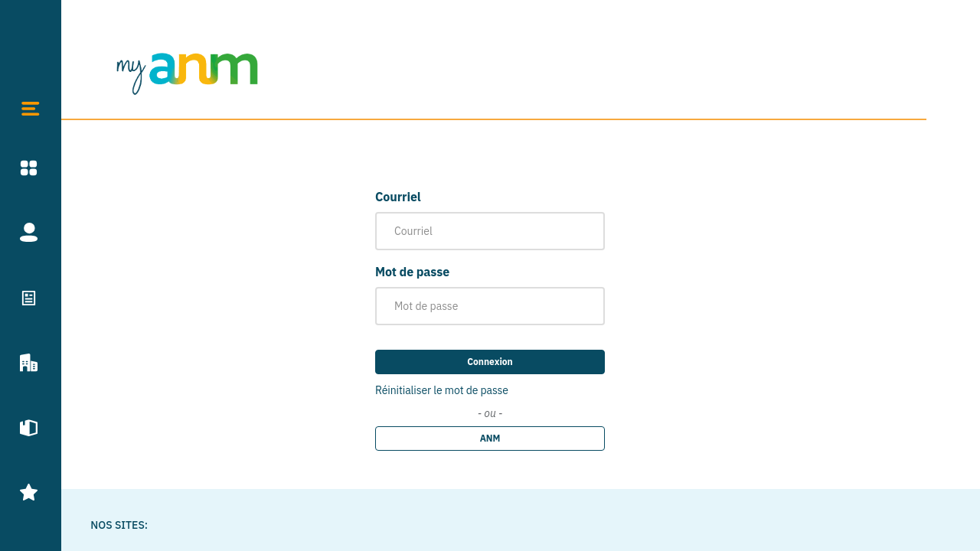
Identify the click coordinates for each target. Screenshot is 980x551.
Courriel (398, 197)
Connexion (490, 362)
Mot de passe (412, 272)
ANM (490, 438)
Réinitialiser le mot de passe (442, 390)
